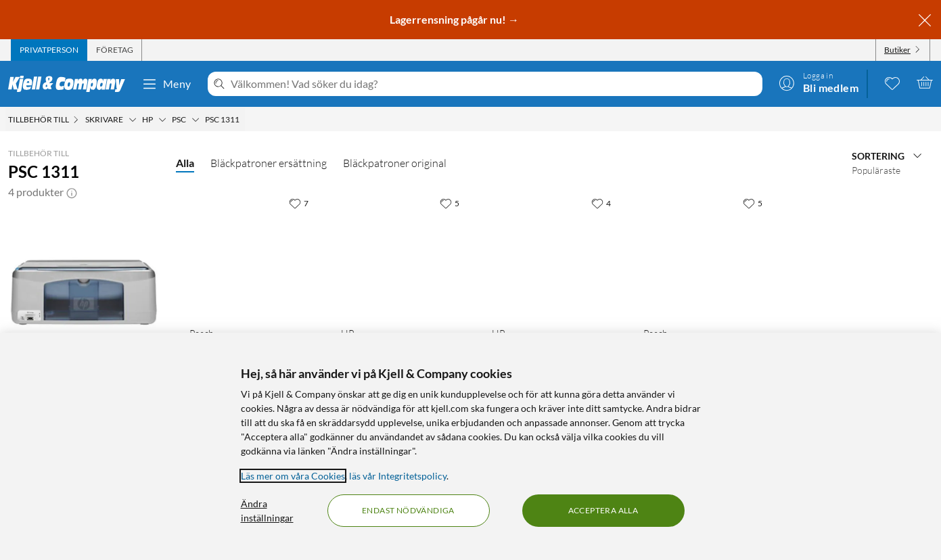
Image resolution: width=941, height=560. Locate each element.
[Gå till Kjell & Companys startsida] (71, 84)
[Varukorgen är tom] (925, 83)
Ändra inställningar (267, 511)
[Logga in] (819, 83)
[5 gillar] (450, 203)
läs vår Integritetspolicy (398, 476)
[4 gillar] (601, 203)
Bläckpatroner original (395, 163)
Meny (166, 84)
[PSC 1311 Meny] (244, 120)
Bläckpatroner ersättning (269, 163)
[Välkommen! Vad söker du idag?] (494, 84)
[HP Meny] (162, 120)
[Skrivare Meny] (133, 120)
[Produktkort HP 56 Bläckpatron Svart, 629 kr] (554, 253)
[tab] (49, 50)
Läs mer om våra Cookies (293, 476)
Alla (185, 163)
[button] (72, 192)
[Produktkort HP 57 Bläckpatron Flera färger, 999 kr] (403, 253)
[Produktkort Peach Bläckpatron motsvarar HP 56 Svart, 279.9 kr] (252, 253)
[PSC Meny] (196, 120)
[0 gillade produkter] (892, 83)
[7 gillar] (299, 203)
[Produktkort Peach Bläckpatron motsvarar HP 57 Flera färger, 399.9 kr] (706, 253)
